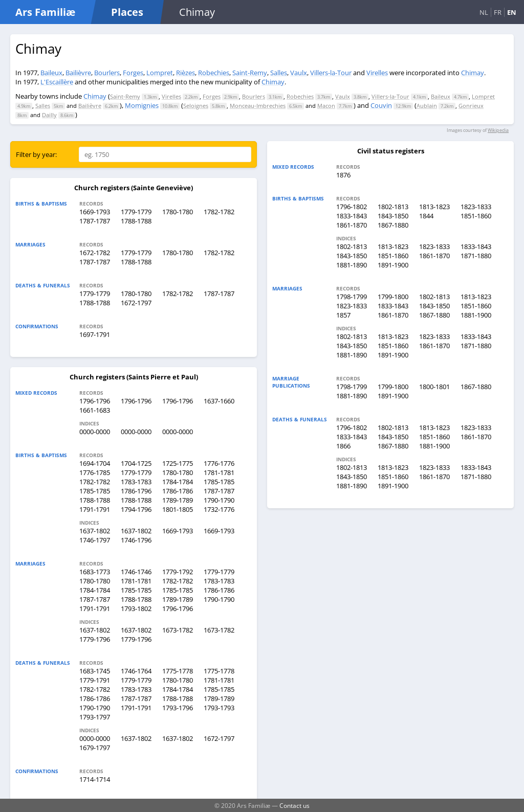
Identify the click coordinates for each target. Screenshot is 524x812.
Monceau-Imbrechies (258, 106)
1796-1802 (352, 207)
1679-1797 (95, 748)
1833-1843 (352, 216)
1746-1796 (136, 540)
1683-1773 (95, 572)
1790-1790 (219, 500)
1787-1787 (95, 221)
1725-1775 (178, 463)
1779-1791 (95, 680)
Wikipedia (498, 130)
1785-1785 (219, 482)
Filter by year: (36, 154)
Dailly (49, 115)
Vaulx (299, 73)
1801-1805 (178, 509)
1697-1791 (95, 334)
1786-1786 (178, 491)
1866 (343, 446)
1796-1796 (95, 401)
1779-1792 (178, 572)
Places (127, 12)
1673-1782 (178, 630)
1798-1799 (352, 297)
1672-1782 (95, 253)
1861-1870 (352, 225)
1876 (343, 175)
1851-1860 (476, 216)
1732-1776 (219, 509)
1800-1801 (434, 387)
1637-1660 (219, 401)
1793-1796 (178, 708)
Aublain (427, 106)
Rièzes (185, 73)
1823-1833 (476, 207)
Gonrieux (471, 106)
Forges (133, 73)
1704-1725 (136, 463)
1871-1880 (476, 256)
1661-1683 (95, 410)
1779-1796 (95, 639)
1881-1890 (352, 265)
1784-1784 (178, 482)
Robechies (214, 73)
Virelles (377, 73)
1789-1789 (178, 500)
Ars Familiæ (45, 12)
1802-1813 (393, 207)
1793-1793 (219, 708)
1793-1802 (136, 608)
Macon (326, 106)
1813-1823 (434, 207)
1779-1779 (136, 212)
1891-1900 (393, 265)
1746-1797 (95, 540)
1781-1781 (219, 472)
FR (498, 12)
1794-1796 (136, 509)
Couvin (381, 105)
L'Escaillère (57, 82)
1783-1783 (136, 482)
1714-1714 (95, 779)
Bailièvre (78, 73)
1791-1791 (95, 509)
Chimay (473, 73)
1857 (343, 315)
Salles (279, 73)
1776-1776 (219, 463)
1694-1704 (95, 463)
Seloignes (196, 106)
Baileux (51, 73)
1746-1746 (136, 572)
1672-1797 (136, 303)
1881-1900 (476, 315)
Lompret (160, 73)
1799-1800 (393, 297)
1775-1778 (178, 671)
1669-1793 (95, 212)
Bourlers (107, 73)
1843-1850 (393, 216)
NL (484, 12)
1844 (426, 216)
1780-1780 (178, 212)
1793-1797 (95, 717)
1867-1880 (393, 225)
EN (512, 12)
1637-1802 (95, 531)
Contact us (294, 805)
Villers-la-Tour (331, 73)
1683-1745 (95, 671)
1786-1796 (136, 491)
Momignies (142, 105)
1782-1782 (219, 212)
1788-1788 (136, 221)
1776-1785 (95, 472)
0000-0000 (95, 432)
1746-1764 (136, 671)
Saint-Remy (250, 73)
